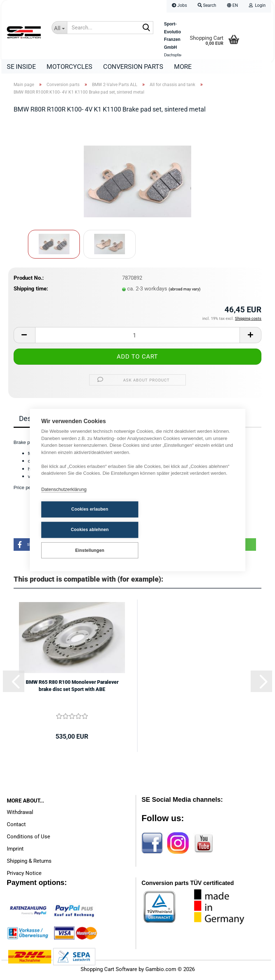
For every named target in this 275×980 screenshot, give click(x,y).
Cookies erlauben (76, 520)
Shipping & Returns (29, 863)
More (183, 67)
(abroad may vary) (185, 291)
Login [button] (257, 5)
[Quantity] (138, 337)
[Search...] (59, 28)
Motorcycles (69, 67)
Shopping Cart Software (109, 971)
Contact (16, 826)
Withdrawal (20, 814)
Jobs (179, 5)
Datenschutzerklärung (64, 500)
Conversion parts (133, 67)
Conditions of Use (28, 838)
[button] (233, 6)
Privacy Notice (24, 875)
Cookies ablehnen (150, 520)
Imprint (15, 851)
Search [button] (207, 5)
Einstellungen (76, 539)
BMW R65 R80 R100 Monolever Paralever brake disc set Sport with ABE (72, 687)
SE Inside (21, 67)
